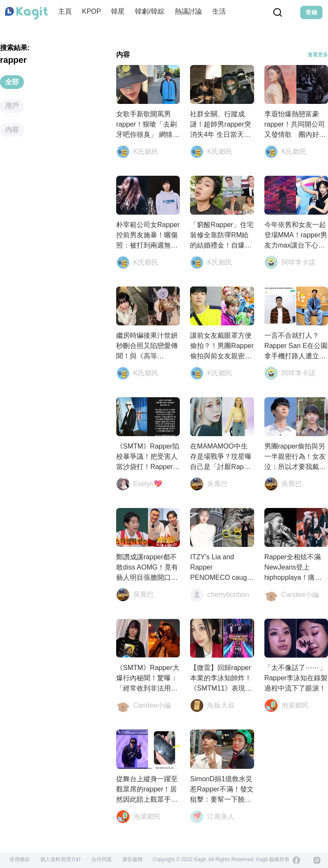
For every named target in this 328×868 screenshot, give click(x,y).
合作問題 (102, 859)
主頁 (65, 11)
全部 (12, 82)
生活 (219, 11)
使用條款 (20, 859)
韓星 (118, 11)
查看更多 (318, 55)
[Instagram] (317, 860)
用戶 (12, 106)
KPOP (91, 11)
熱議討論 (188, 11)
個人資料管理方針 (61, 859)
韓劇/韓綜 (149, 11)
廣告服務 (132, 859)
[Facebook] (296, 860)
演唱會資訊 (253, 11)
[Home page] (26, 13)
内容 (12, 130)
